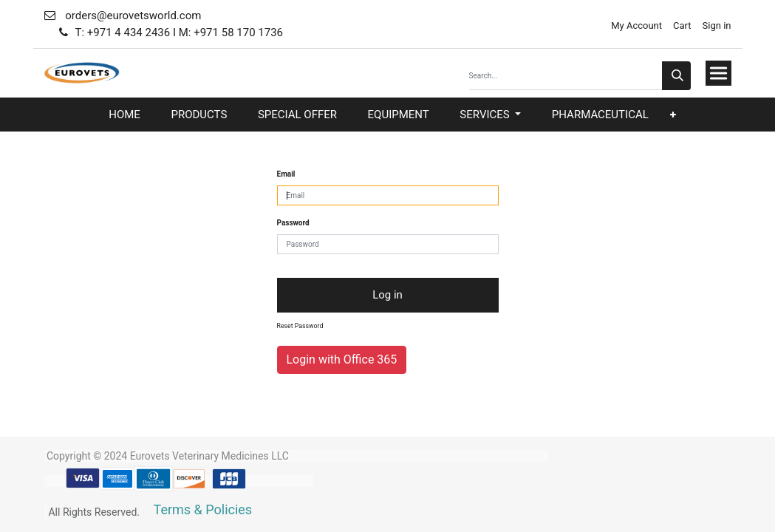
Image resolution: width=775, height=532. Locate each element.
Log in (387, 295)
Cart (682, 25)
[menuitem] (124, 115)
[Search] (676, 76)
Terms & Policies (203, 509)
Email (286, 174)
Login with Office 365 (342, 359)
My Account (635, 25)
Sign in (717, 25)
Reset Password (300, 326)
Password (293, 223)
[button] (673, 115)
